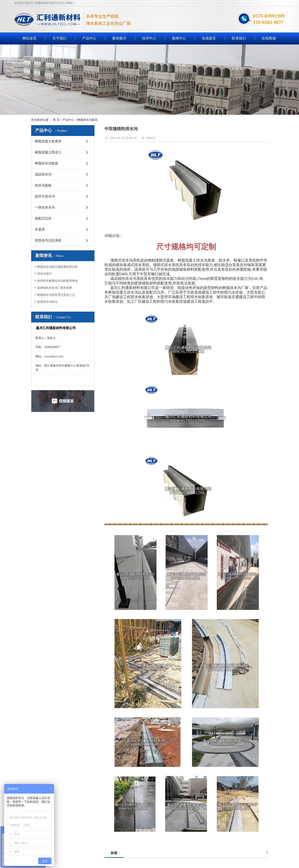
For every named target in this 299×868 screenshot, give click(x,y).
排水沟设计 (44, 274)
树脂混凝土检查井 (48, 141)
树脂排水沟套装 (87, 120)
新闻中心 (179, 38)
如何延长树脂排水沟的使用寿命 (58, 281)
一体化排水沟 (45, 207)
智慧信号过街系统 (48, 240)
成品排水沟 (43, 174)
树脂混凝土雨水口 (48, 152)
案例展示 (119, 38)
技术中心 (149, 38)
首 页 (56, 120)
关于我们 (59, 38)
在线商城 (269, 38)
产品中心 (89, 38)
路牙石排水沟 (45, 196)
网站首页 (29, 38)
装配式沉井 (43, 218)
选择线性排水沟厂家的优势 (55, 288)
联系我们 (239, 38)
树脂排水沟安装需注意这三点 (56, 295)
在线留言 (209, 38)
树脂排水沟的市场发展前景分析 (58, 267)
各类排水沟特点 (47, 302)
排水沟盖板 (43, 185)
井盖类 (40, 229)
